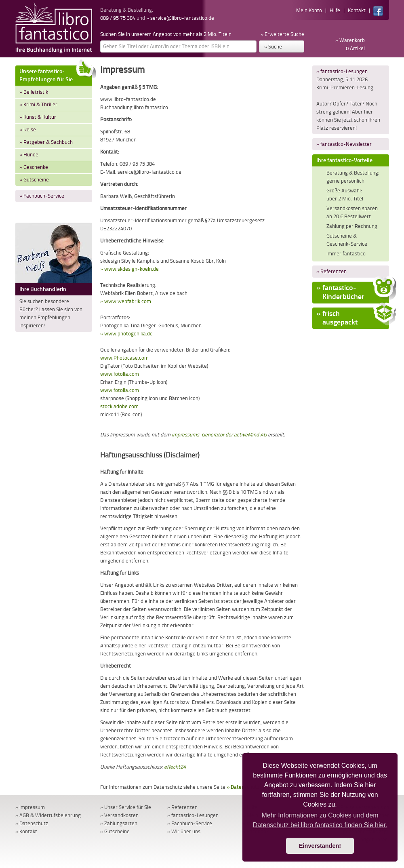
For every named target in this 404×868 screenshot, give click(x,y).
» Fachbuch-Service (42, 196)
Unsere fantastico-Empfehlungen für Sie (56, 74)
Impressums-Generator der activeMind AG (219, 435)
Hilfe (335, 10)
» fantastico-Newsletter (344, 144)
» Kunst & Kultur (38, 117)
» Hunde (29, 155)
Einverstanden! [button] (320, 846)
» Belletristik (34, 92)
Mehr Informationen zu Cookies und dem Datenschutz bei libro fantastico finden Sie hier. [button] (320, 820)
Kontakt (357, 10)
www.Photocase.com (124, 358)
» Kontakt (26, 831)
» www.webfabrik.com (126, 301)
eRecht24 (175, 767)
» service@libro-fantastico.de (180, 18)
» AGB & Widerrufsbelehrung (48, 815)
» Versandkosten (119, 815)
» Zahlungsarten (119, 823)
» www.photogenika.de (126, 334)
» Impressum (30, 807)
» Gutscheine (34, 180)
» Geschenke (34, 167)
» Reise (28, 130)
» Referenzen (331, 271)
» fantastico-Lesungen (342, 71)
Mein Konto (309, 10)
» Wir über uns (184, 831)
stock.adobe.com (119, 406)
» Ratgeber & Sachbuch (46, 142)
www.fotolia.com (120, 374)
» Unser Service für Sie (126, 807)
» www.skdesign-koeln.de (129, 269)
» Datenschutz (32, 823)
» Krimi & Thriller (38, 104)
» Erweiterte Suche (282, 34)
